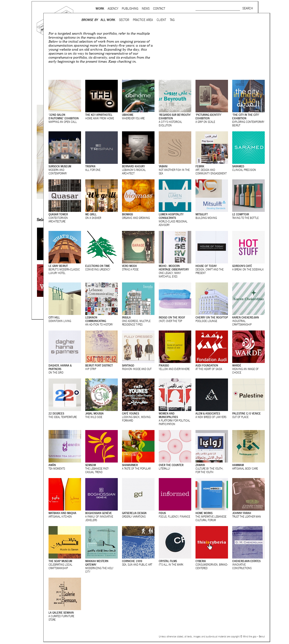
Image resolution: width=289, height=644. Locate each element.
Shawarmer (130, 465)
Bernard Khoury (133, 166)
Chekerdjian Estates (246, 561)
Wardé (237, 365)
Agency (113, 9)
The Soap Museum (60, 561)
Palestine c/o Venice (246, 413)
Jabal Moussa (94, 413)
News (146, 9)
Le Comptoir (241, 214)
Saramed (238, 166)
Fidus (162, 513)
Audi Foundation (207, 365)
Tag (172, 20)
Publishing (130, 9)
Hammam (238, 465)
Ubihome (128, 115)
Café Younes (130, 413)
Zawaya (200, 465)
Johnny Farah (242, 513)
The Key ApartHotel (99, 115)
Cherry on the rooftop (212, 317)
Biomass (127, 214)
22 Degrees (56, 413)
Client (161, 20)
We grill (91, 214)
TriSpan (90, 166)
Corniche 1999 (132, 561)
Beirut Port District (99, 365)
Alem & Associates (208, 413)
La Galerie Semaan (61, 613)
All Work (108, 20)
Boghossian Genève (99, 513)
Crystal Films (168, 561)
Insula (126, 317)
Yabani (163, 166)
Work (100, 9)
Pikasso (164, 365)
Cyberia (201, 561)
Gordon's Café (242, 266)
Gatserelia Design (134, 513)
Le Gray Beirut (58, 266)
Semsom (91, 465)
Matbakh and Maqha (62, 513)
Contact (159, 9)
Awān (52, 465)
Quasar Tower (58, 214)
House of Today (206, 266)
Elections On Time (98, 266)
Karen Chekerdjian (246, 317)
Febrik (200, 166)
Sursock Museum (60, 166)
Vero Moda (129, 266)
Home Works (204, 513)
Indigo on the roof (172, 317)
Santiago (128, 365)
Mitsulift (202, 214)
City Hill (54, 317)
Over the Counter (171, 465)
